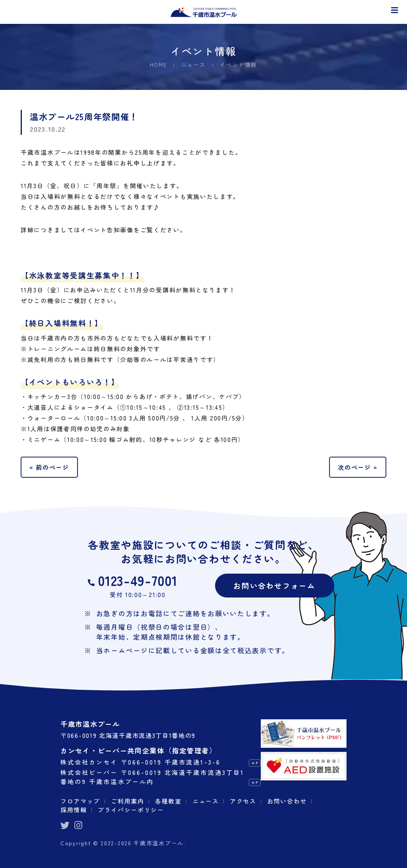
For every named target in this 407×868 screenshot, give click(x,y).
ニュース (206, 800)
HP (255, 762)
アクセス (243, 800)
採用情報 (74, 810)
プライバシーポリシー (131, 810)
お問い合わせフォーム (274, 585)
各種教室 (169, 800)
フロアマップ (80, 800)
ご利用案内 (128, 800)
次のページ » (358, 467)
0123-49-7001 (138, 580)
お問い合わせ (287, 800)
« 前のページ (49, 467)
